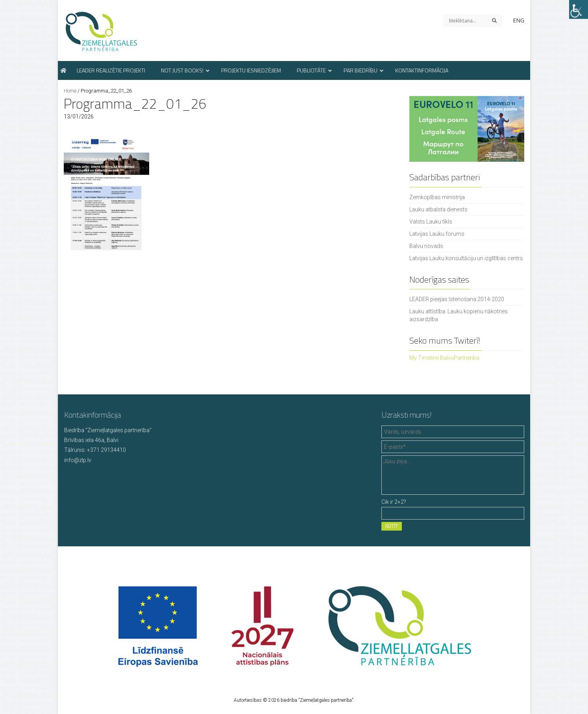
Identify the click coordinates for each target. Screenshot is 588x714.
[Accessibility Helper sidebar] (579, 9)
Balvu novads (426, 246)
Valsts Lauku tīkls (431, 222)
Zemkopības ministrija (437, 197)
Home (70, 91)
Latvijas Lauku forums (437, 234)
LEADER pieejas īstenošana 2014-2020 (457, 299)
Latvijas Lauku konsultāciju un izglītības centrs (466, 258)
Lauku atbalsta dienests (438, 209)
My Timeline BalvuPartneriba (444, 358)
